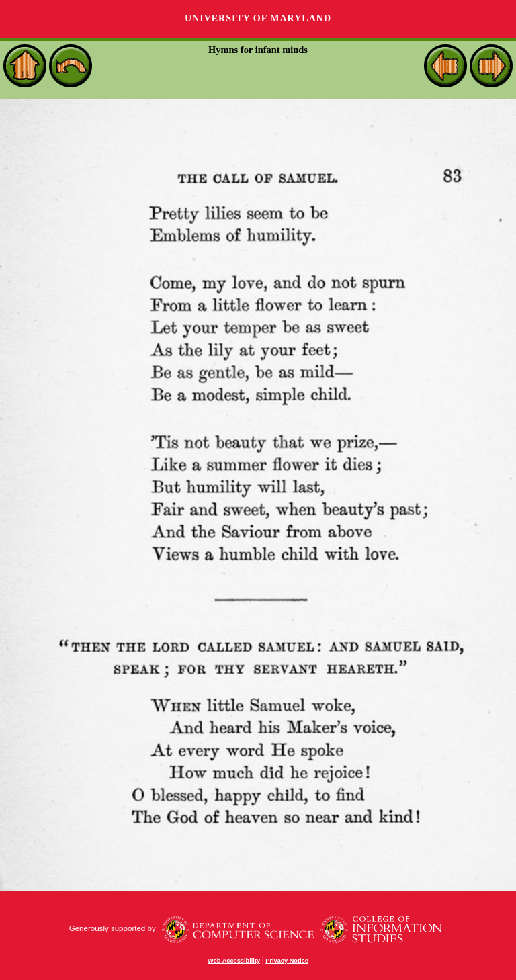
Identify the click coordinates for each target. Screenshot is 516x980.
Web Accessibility (234, 961)
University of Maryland (258, 18)
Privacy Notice (287, 961)
